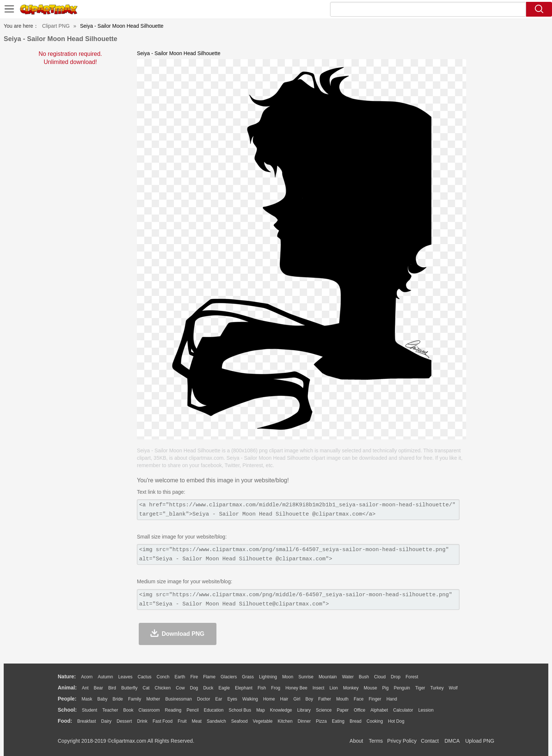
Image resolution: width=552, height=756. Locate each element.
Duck (208, 688)
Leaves (125, 677)
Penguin (402, 688)
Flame (209, 677)
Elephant (244, 688)
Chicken (163, 688)
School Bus (240, 710)
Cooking (375, 721)
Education (214, 710)
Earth (180, 677)
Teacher (110, 710)
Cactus (144, 677)
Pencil (193, 710)
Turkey (437, 688)
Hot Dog (396, 721)
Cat (146, 688)
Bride (118, 699)
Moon (288, 677)
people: (67, 699)
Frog (276, 688)
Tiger (420, 688)
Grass (248, 677)
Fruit (182, 721)
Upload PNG (480, 741)
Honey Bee (296, 688)
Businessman (179, 699)
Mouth (342, 699)
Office (359, 710)
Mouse (370, 688)
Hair (284, 699)
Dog (194, 688)
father (325, 699)
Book (128, 710)
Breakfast (87, 721)
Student (89, 710)
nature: (67, 676)
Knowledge (281, 710)
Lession (426, 710)
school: (67, 710)
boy (309, 699)
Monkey (351, 688)
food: (65, 721)
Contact (430, 741)
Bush (364, 677)
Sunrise (306, 677)
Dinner (304, 721)
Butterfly (129, 688)
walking (250, 699)
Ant (85, 688)
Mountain (328, 677)
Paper (343, 710)
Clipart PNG (56, 26)
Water (348, 677)
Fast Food (162, 721)
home (269, 699)
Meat (197, 721)
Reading (173, 710)
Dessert (124, 721)
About (356, 741)
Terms (376, 741)
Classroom (149, 710)
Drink (142, 721)
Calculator (403, 710)
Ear (219, 699)
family (134, 699)
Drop (396, 677)
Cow (180, 688)
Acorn (87, 677)
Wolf (453, 688)
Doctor (204, 699)
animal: (67, 688)
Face (359, 699)
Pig (385, 688)
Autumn (105, 677)
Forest (412, 677)
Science (324, 710)
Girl (297, 699)
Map (261, 710)
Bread (356, 721)
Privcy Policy (402, 741)
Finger (375, 699)
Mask (87, 699)
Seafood (240, 721)
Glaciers (229, 677)
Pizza (321, 721)
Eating (338, 721)
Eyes (232, 699)
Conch (163, 677)
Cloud (380, 677)
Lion (334, 688)
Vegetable (262, 721)
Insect (319, 688)
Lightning (268, 677)
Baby (102, 699)
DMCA (452, 741)
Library (304, 710)
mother (153, 699)
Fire (194, 677)
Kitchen (285, 721)
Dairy (106, 721)
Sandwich (216, 721)
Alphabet (379, 710)
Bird (112, 688)
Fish (262, 688)
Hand (392, 699)
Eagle (224, 688)
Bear (98, 688)
